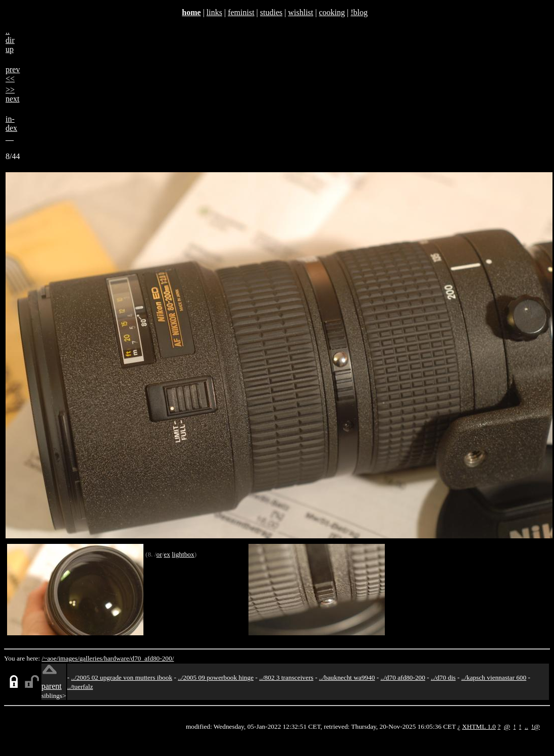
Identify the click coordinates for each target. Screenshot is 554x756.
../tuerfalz (80, 687)
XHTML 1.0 (479, 726)
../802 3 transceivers (286, 677)
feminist (241, 12)
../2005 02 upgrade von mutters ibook (122, 677)
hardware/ (117, 658)
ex (167, 554)
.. (526, 726)
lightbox (183, 554)
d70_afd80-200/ (152, 658)
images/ (69, 658)
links (214, 12)
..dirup (10, 40)
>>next (13, 94)
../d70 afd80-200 (402, 677)
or (159, 554)
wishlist (300, 12)
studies (271, 12)
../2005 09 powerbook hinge (216, 677)
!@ (536, 726)
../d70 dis (443, 677)
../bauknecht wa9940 (347, 677)
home (191, 12)
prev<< (13, 74)
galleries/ (92, 658)
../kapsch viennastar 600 (494, 677)
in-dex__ (11, 128)
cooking (332, 12)
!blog (359, 12)
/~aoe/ (50, 658)
